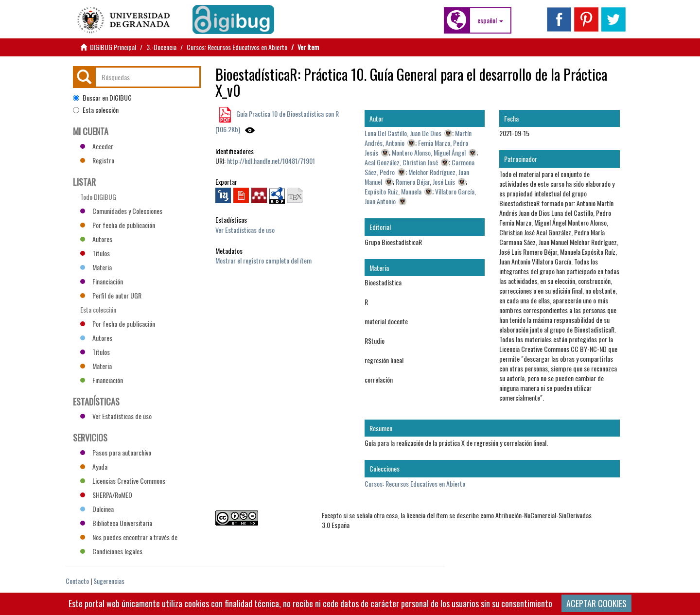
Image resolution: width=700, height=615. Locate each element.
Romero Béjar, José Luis (425, 182)
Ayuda (94, 466)
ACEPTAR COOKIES (596, 603)
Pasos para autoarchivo (116, 452)
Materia (96, 267)
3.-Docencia (161, 47)
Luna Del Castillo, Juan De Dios (403, 133)
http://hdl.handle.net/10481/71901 (271, 161)
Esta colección (96, 110)
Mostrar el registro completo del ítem (263, 260)
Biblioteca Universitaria (116, 523)
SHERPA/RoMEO (106, 495)
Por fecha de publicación (118, 225)
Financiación (102, 281)
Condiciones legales (111, 551)
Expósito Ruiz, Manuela (393, 191)
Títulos (95, 253)
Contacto (77, 581)
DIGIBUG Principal (113, 47)
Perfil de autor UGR (111, 295)
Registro (97, 160)
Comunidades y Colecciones (121, 211)
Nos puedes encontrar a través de (129, 537)
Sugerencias (109, 581)
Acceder (97, 146)
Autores (96, 239)
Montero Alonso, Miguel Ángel (429, 152)
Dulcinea (97, 509)
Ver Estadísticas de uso (245, 230)
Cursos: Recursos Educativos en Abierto (237, 47)
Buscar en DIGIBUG (102, 98)
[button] (490, 20)
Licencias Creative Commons (123, 481)
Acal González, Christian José (401, 162)
